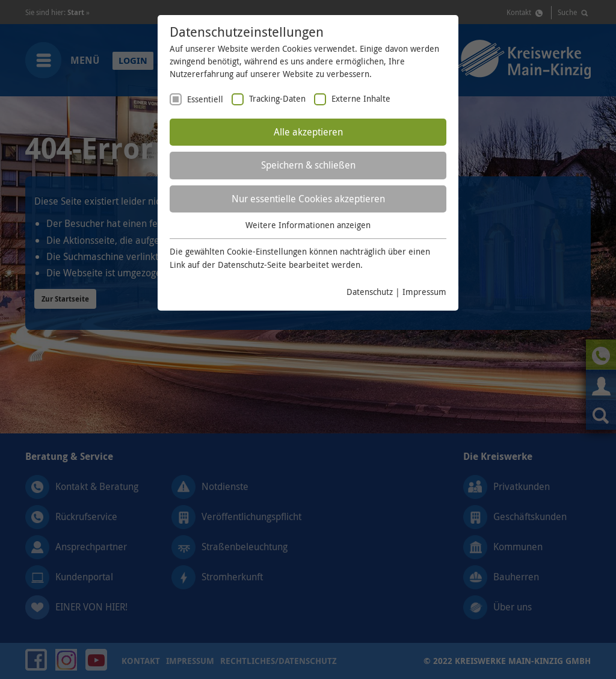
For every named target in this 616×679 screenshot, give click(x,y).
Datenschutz (370, 292)
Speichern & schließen (308, 165)
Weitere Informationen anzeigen (308, 225)
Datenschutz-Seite (252, 265)
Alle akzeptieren (308, 132)
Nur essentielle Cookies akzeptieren (308, 199)
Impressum (424, 292)
